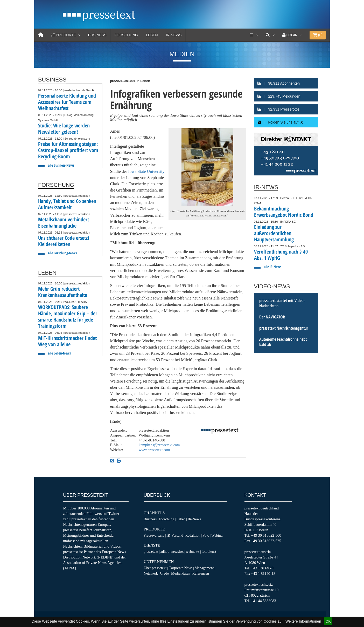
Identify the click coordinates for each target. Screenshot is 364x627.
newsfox (178, 551)
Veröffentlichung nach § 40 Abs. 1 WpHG (281, 255)
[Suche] (270, 35)
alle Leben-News (59, 353)
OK (328, 621)
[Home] (41, 35)
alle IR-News (273, 267)
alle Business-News (61, 165)
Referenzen (201, 573)
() (318, 35)
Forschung (126, 35)
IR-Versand (175, 535)
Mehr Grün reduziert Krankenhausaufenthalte (63, 292)
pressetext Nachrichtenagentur (284, 328)
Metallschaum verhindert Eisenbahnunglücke (64, 223)
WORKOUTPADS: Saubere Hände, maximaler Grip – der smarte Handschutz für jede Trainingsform (68, 316)
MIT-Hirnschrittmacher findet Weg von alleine (67, 341)
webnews (193, 551)
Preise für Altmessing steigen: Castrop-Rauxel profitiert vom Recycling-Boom (68, 150)
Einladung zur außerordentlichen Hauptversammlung (274, 233)
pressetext (151, 551)
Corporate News (180, 568)
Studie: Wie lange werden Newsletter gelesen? (64, 129)
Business (97, 35)
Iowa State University (146, 171)
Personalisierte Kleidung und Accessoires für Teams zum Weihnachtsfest (67, 102)
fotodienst (209, 551)
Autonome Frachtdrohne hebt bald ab (283, 342)
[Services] (254, 35)
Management (204, 568)
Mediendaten (181, 573)
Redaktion (193, 535)
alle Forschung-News (62, 253)
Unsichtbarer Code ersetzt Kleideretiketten (64, 241)
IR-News (174, 35)
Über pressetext (155, 568)
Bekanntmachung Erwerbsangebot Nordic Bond (284, 212)
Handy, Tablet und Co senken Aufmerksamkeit (67, 204)
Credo (164, 573)
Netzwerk (151, 573)
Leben (152, 35)
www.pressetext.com (154, 450)
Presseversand (154, 535)
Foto (206, 535)
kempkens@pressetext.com (159, 445)
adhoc (165, 551)
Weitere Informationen (303, 621)
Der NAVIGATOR (272, 317)
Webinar (217, 535)
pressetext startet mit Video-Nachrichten (282, 303)
